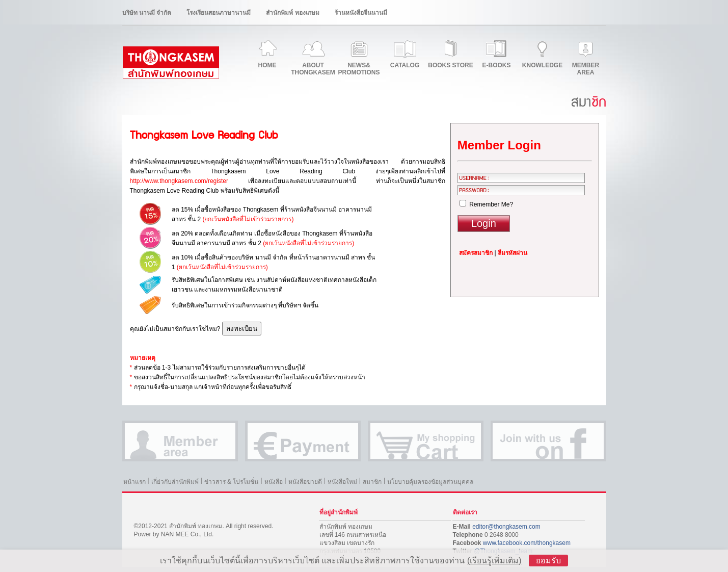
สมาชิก (372, 482)
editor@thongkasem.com (506, 527)
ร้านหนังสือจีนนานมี (361, 13)
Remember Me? (486, 204)
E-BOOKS (496, 65)
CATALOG (405, 65)
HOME (267, 65)
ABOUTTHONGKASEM (313, 69)
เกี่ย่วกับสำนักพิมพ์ (175, 482)
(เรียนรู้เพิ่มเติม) (494, 561)
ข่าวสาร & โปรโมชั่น (232, 482)
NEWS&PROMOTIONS (359, 69)
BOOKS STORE (450, 65)
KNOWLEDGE (542, 65)
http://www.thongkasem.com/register (179, 181)
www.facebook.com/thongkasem (527, 543)
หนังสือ (274, 482)
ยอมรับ (548, 561)
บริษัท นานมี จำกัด (147, 13)
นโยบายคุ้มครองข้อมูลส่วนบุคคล (430, 482)
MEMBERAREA (586, 69)
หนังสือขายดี (305, 482)
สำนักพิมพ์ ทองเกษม (292, 13)
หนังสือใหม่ (342, 482)
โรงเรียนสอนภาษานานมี (219, 13)
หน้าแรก (134, 482)
